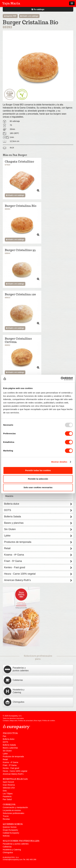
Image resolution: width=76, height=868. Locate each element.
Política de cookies (49, 721)
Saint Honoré (8, 782)
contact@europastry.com (13, 859)
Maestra (9, 496)
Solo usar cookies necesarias (38, 487)
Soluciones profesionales (13, 813)
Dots (5, 791)
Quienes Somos (10, 827)
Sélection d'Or (9, 788)
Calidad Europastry (11, 833)
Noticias (6, 836)
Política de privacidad (26, 721)
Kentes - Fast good (38, 567)
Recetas (6, 819)
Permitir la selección (38, 479)
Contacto (6, 721)
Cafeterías (7, 847)
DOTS (38, 510)
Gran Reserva (9, 785)
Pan (4, 736)
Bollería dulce (38, 504)
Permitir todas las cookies (38, 470)
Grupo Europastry (10, 830)
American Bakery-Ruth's (38, 580)
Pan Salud (7, 799)
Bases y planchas (38, 523)
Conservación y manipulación (15, 807)
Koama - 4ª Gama (38, 555)
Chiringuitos (8, 853)
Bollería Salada (38, 517)
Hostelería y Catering (12, 850)
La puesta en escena (12, 810)
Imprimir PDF (10, 16)
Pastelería (7, 796)
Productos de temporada (38, 542)
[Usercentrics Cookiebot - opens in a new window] (61, 379)
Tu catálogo (38, 9)
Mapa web (14, 721)
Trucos (6, 816)
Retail (38, 548)
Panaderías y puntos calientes (16, 844)
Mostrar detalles (59, 462)
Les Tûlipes (8, 794)
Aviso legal (38, 721)
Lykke (38, 536)
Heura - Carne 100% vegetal (38, 574)
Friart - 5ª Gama (38, 561)
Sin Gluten (38, 529)
